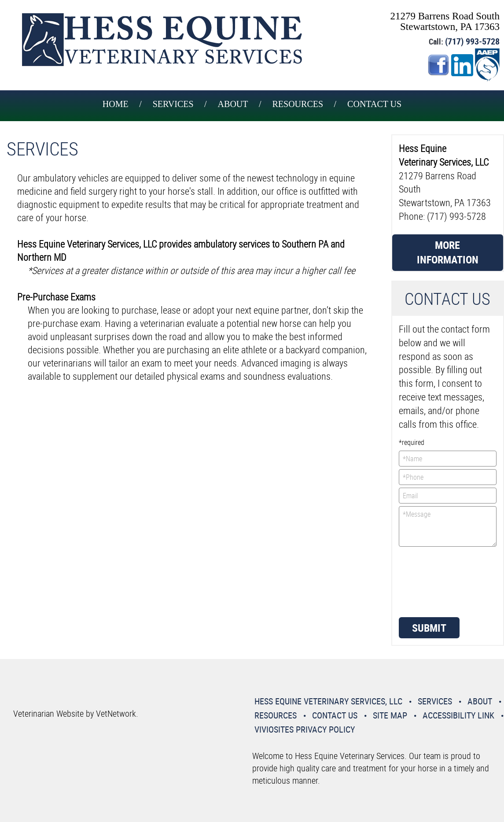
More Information (448, 252)
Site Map (390, 715)
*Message (448, 526)
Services (173, 104)
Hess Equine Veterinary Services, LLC (328, 701)
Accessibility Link (458, 715)
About (233, 104)
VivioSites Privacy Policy (305, 729)
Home (116, 104)
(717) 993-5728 (472, 41)
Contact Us (374, 104)
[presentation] (435, 581)
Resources (298, 104)
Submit (429, 628)
